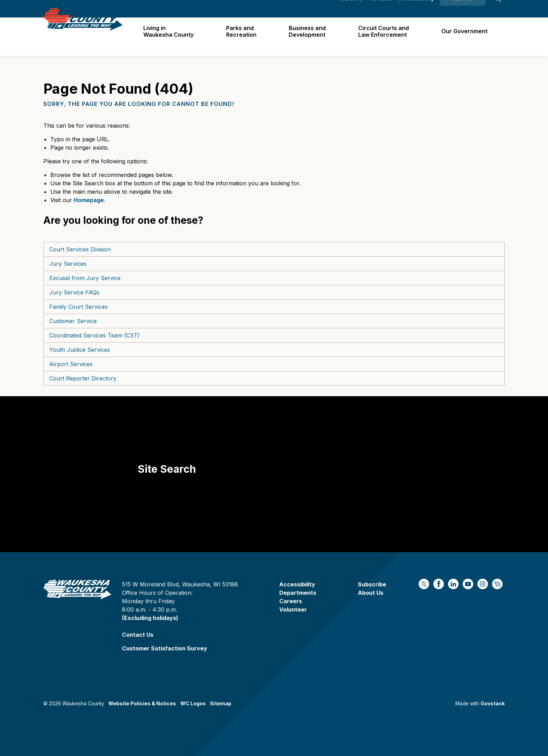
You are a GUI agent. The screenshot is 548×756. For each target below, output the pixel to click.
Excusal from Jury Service (85, 278)
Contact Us (138, 635)
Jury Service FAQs (74, 292)
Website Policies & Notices (142, 703)
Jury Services (68, 264)
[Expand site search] (498, 9)
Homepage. (90, 200)
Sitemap (221, 703)
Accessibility (416, 9)
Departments (298, 593)
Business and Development (310, 37)
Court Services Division (80, 249)
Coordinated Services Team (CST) (95, 335)
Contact (381, 9)
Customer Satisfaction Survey (165, 648)
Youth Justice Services (80, 350)
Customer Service (73, 321)
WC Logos (193, 703)
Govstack (493, 703)
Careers (351, 9)
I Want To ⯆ (463, 9)
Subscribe (372, 584)
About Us (371, 593)
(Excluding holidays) (150, 618)
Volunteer (293, 609)
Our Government (465, 36)
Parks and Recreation (245, 37)
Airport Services (71, 364)
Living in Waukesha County (173, 37)
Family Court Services (78, 307)
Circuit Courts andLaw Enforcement (385, 37)
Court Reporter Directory (83, 378)
